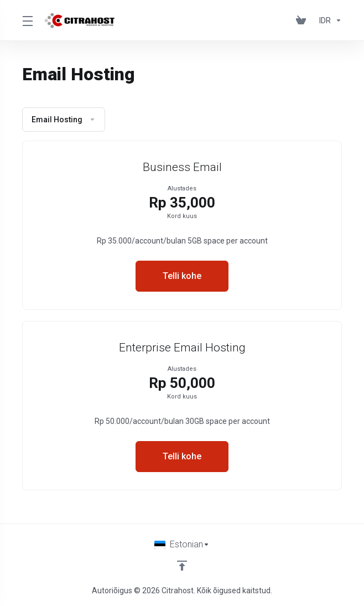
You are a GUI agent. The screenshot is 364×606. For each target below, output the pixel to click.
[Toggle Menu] (27, 20)
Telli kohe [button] (182, 276)
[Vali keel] (182, 545)
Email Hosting (64, 120)
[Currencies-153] (328, 20)
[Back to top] (182, 566)
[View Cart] (303, 20)
